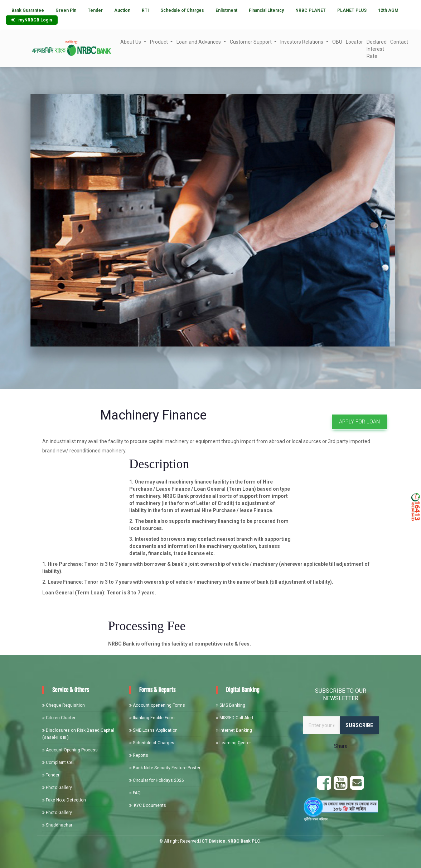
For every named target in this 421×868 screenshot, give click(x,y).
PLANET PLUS (352, 10)
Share (341, 746)
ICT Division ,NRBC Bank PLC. (231, 841)
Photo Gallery (57, 788)
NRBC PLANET (311, 10)
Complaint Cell (58, 762)
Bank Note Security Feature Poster (165, 768)
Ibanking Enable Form (152, 718)
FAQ (135, 793)
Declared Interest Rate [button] (377, 49)
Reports (139, 755)
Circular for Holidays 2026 (157, 780)
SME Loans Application (153, 730)
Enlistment (226, 10)
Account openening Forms (157, 705)
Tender (95, 10)
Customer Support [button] (251, 42)
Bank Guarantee (28, 10)
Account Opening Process (70, 750)
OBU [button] (337, 42)
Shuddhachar (57, 825)
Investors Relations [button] (302, 42)
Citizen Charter (59, 718)
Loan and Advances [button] (199, 42)
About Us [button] (131, 42)
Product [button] (159, 42)
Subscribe (359, 725)
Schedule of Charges (182, 10)
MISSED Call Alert (235, 718)
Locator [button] (354, 42)
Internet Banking (234, 730)
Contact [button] (399, 42)
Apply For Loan (359, 422)
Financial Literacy (266, 10)
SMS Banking (231, 705)
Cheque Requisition (64, 705)
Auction (122, 10)
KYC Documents (148, 805)
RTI (145, 10)
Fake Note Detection (64, 800)
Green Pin (66, 10)
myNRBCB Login (32, 20)
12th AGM (388, 10)
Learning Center (233, 743)
